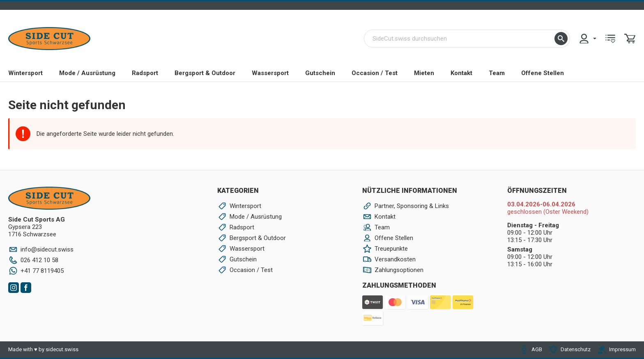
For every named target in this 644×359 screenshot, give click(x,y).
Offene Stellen (543, 73)
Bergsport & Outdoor (205, 73)
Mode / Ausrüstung (87, 73)
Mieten (424, 73)
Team (497, 73)
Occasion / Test (375, 73)
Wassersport (270, 73)
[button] (561, 39)
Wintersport (25, 73)
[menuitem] (587, 39)
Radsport (145, 73)
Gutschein (320, 73)
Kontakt (461, 73)
